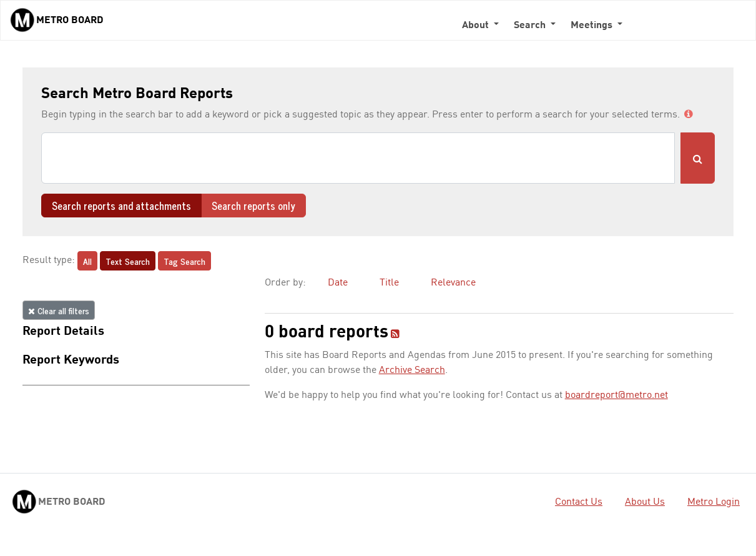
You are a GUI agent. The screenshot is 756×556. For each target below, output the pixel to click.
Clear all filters (59, 310)
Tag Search (184, 261)
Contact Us (579, 502)
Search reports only (253, 206)
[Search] (358, 158)
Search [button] (531, 26)
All (87, 261)
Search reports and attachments (121, 206)
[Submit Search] (698, 158)
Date (338, 283)
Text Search (128, 261)
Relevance (453, 283)
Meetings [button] (593, 26)
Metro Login (714, 502)
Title (389, 283)
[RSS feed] (395, 335)
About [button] (477, 26)
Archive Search (412, 370)
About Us (645, 502)
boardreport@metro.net (616, 395)
